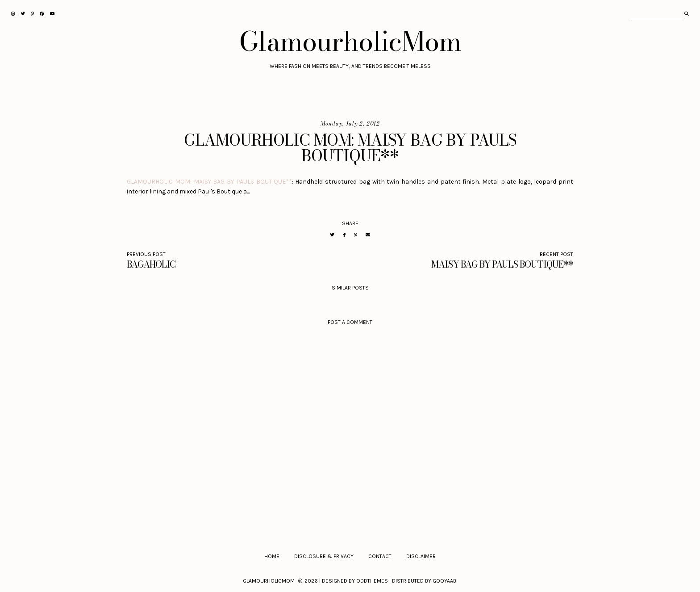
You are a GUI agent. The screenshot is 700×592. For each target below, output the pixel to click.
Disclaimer (421, 556)
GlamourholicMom (350, 41)
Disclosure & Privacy (324, 556)
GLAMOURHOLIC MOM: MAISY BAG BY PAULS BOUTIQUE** (209, 182)
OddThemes (372, 581)
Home (272, 556)
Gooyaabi (445, 581)
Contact (380, 556)
